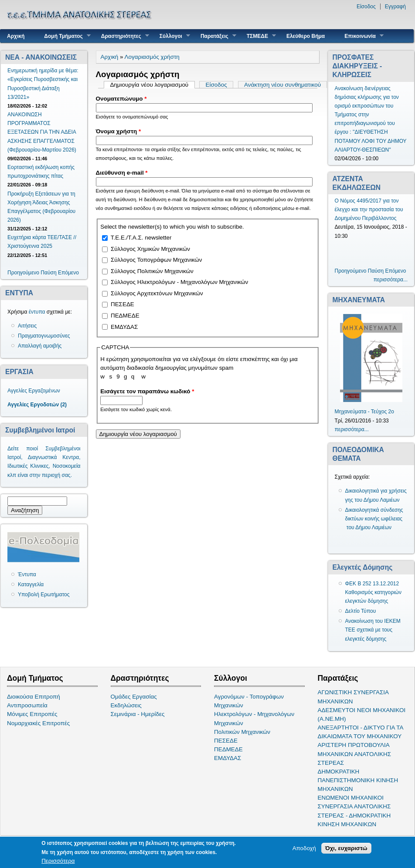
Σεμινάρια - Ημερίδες (138, 714)
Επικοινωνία (361, 36)
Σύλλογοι (172, 36)
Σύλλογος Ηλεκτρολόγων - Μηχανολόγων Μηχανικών (179, 282)
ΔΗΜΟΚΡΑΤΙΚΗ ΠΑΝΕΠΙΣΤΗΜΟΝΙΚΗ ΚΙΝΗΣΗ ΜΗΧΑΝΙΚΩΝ (358, 780)
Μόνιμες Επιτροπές (32, 714)
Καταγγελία (31, 584)
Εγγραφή (395, 7)
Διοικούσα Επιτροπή (34, 697)
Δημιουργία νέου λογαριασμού (152, 85)
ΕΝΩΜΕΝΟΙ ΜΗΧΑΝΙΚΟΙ (351, 798)
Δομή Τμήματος (64, 36)
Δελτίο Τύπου (361, 611)
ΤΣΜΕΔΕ (258, 36)
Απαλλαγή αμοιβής (40, 346)
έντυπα (37, 312)
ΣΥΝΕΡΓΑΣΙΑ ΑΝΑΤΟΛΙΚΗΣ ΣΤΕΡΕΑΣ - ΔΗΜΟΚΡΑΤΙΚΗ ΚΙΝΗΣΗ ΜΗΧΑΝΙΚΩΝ (354, 815)
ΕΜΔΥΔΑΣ (124, 327)
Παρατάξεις (215, 36)
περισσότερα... (391, 280)
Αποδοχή (304, 848)
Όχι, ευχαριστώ (346, 848)
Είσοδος (366, 7)
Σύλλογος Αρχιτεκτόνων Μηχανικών (157, 293)
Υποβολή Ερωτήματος (44, 594)
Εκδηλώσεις (126, 705)
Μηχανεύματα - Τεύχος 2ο (364, 412)
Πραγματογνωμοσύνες (44, 336)
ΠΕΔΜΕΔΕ (125, 316)
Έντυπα (27, 574)
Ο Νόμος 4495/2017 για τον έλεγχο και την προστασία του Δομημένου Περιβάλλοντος (369, 209)
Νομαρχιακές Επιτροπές (38, 723)
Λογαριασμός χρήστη (152, 57)
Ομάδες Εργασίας (134, 697)
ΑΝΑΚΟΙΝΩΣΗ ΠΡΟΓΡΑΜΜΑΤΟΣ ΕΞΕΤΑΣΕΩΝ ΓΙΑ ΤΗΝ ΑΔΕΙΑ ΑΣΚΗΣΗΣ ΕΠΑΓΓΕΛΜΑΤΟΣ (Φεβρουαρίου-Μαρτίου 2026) (42, 132)
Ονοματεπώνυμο (121, 99)
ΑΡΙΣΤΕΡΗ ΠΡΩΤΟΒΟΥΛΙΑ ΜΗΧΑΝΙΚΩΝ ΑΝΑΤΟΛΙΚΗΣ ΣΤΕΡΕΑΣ (354, 754)
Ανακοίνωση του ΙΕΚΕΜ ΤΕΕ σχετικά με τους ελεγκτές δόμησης (373, 630)
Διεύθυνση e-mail (122, 173)
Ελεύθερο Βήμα (306, 36)
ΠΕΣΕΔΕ (122, 304)
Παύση (48, 273)
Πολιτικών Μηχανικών (242, 732)
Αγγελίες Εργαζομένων (34, 391)
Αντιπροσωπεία (27, 705)
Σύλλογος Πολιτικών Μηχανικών (152, 271)
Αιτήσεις (27, 326)
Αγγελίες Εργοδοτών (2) (37, 405)
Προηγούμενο (23, 273)
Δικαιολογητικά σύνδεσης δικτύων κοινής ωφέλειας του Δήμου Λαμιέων (374, 519)
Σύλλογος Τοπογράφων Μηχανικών (156, 260)
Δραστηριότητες (122, 36)
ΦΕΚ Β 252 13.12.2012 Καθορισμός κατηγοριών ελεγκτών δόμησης (374, 592)
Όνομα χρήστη (119, 131)
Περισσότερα (58, 861)
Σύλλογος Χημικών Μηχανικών (150, 249)
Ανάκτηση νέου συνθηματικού (282, 85)
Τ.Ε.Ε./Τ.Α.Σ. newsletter (141, 238)
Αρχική (16, 36)
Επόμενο (68, 273)
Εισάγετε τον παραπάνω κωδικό (147, 391)
